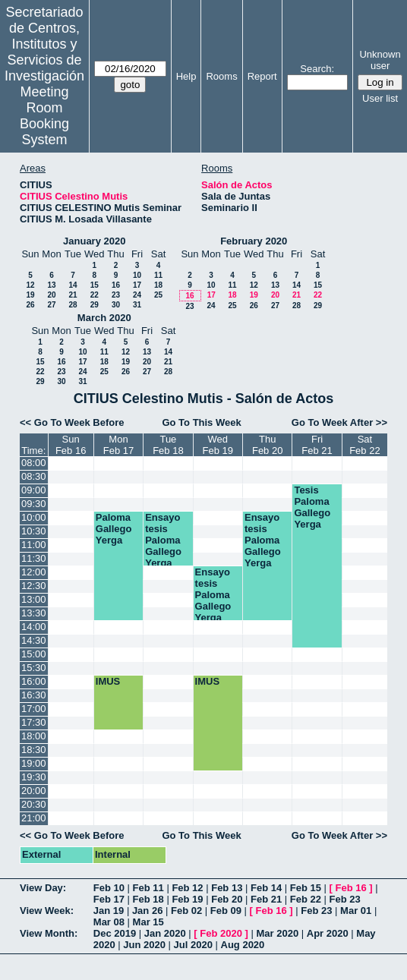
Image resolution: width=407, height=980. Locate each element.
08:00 (34, 463)
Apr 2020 (328, 933)
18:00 (34, 736)
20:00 (34, 791)
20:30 (34, 804)
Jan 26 (147, 911)
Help (186, 76)
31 (137, 305)
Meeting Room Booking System (44, 116)
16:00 (34, 681)
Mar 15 (148, 922)
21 (73, 295)
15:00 (34, 654)
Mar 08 (109, 922)
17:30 (34, 722)
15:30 (34, 668)
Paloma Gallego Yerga (114, 529)
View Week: (47, 911)
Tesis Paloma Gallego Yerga (312, 507)
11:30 (34, 558)
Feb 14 (266, 888)
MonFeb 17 (118, 445)
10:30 (34, 531)
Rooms (221, 76)
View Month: (49, 933)
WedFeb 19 (218, 445)
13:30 (34, 613)
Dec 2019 (115, 933)
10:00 (34, 517)
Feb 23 (345, 899)
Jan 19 (109, 911)
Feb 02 (186, 911)
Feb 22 (306, 899)
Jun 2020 (144, 945)
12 (30, 285)
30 (116, 305)
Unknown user (380, 60)
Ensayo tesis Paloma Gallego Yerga (163, 540)
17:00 (34, 709)
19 (30, 295)
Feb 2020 (221, 933)
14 (73, 285)
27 (51, 305)
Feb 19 (187, 899)
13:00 (34, 599)
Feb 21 (266, 899)
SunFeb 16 (71, 445)
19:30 (34, 777)
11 (158, 275)
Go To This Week (201, 422)
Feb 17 (109, 899)
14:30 (34, 640)
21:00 (34, 818)
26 (30, 305)
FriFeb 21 (317, 445)
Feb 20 (227, 899)
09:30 (34, 504)
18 (158, 285)
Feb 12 (187, 888)
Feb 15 (306, 888)
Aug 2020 (243, 945)
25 (158, 295)
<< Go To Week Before (72, 422)
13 (51, 285)
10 (137, 275)
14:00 (34, 627)
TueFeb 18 (168, 445)
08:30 (34, 476)
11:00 (34, 545)
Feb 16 (351, 888)
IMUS (108, 681)
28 (73, 305)
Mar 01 (356, 911)
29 (95, 305)
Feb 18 (148, 899)
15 (95, 285)
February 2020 (254, 241)
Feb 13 (227, 888)
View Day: (43, 888)
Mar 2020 (278, 933)
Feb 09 (226, 911)
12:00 (34, 572)
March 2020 (104, 318)
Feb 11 (148, 888)
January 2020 (94, 241)
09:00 (34, 490)
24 (137, 295)
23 (116, 295)
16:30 (34, 695)
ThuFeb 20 (267, 445)
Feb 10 (109, 888)
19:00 (34, 763)
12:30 (34, 586)
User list (380, 98)
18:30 (34, 750)
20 (51, 295)
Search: (317, 69)
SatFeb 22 (364, 445)
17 (137, 285)
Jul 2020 (193, 945)
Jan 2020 (165, 933)
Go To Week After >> (339, 422)
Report (262, 76)
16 (116, 285)
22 (95, 295)
